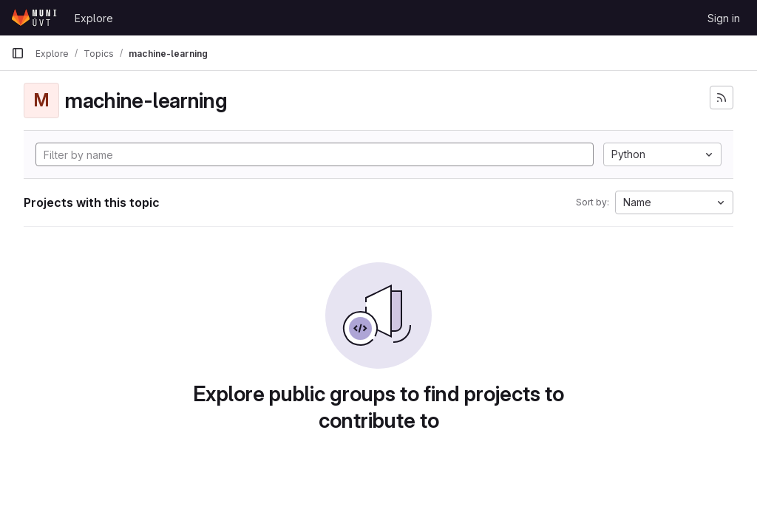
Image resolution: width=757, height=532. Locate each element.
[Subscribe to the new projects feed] (722, 98)
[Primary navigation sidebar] (18, 53)
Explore (94, 18)
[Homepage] (35, 18)
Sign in (724, 18)
